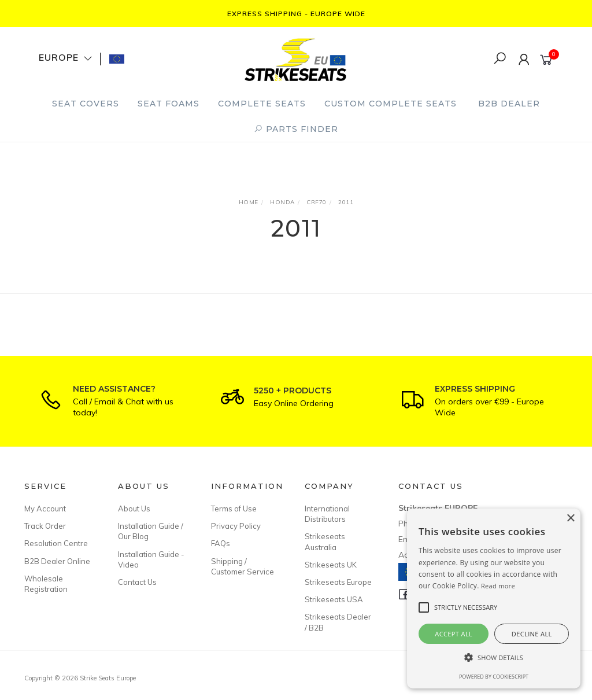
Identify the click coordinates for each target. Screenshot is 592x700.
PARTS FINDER (296, 129)
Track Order (45, 526)
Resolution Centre (56, 543)
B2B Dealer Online (57, 561)
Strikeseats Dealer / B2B (338, 622)
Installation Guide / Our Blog (151, 531)
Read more (498, 586)
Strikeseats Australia (325, 541)
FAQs (221, 543)
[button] (494, 657)
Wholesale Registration (46, 584)
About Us (134, 509)
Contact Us (137, 582)
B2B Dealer (509, 104)
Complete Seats (262, 104)
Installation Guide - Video (151, 559)
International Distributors (327, 514)
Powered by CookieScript (494, 677)
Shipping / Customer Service (243, 566)
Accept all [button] (454, 634)
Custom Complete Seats (391, 104)
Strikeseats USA (334, 599)
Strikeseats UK (331, 565)
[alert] (494, 598)
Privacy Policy (236, 526)
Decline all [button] (532, 634)
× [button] (570, 519)
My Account (45, 509)
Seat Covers (86, 104)
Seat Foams (169, 104)
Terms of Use (234, 509)
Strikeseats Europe (338, 582)
